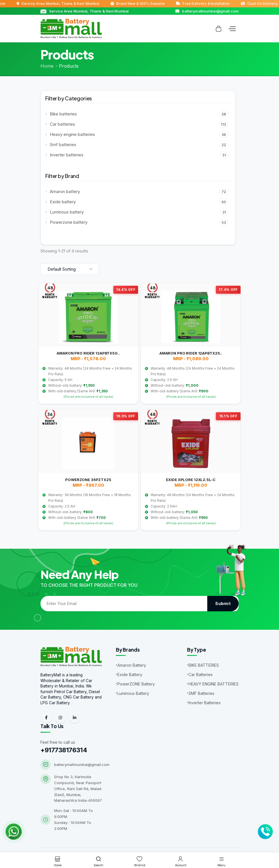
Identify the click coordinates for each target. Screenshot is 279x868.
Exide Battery (130, 675)
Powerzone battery (139, 222)
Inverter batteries (139, 155)
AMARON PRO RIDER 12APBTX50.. (88, 353)
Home (47, 66)
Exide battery (139, 202)
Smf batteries (139, 145)
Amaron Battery (132, 665)
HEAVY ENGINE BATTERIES (214, 684)
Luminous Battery (133, 693)
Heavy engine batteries (139, 134)
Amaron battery (139, 192)
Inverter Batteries (205, 703)
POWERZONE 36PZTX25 (88, 480)
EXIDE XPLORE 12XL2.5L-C (191, 480)
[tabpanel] (139, 408)
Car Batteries (201, 675)
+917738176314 (64, 751)
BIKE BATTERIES (204, 665)
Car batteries (139, 124)
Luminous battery (139, 212)
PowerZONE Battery (136, 684)
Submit (223, 603)
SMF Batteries (201, 693)
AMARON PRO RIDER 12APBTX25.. (191, 353)
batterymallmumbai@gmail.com (82, 766)
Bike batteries (139, 114)
